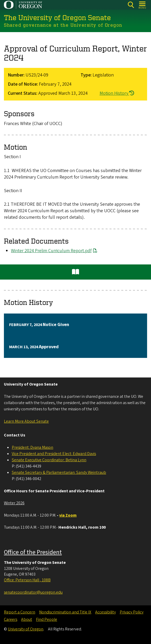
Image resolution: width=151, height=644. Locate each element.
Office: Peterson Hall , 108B (27, 580)
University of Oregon (26, 629)
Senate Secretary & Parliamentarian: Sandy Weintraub (59, 472)
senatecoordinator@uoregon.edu (33, 592)
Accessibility (105, 612)
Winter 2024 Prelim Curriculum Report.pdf (51, 251)
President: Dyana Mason (32, 447)
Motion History (117, 93)
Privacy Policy (132, 612)
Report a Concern (20, 612)
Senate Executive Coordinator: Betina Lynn (49, 460)
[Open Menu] (143, 5)
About (27, 619)
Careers (11, 619)
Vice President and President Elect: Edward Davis (54, 454)
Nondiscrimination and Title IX (65, 612)
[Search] (131, 5)
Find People (47, 619)
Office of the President (33, 552)
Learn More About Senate (26, 421)
